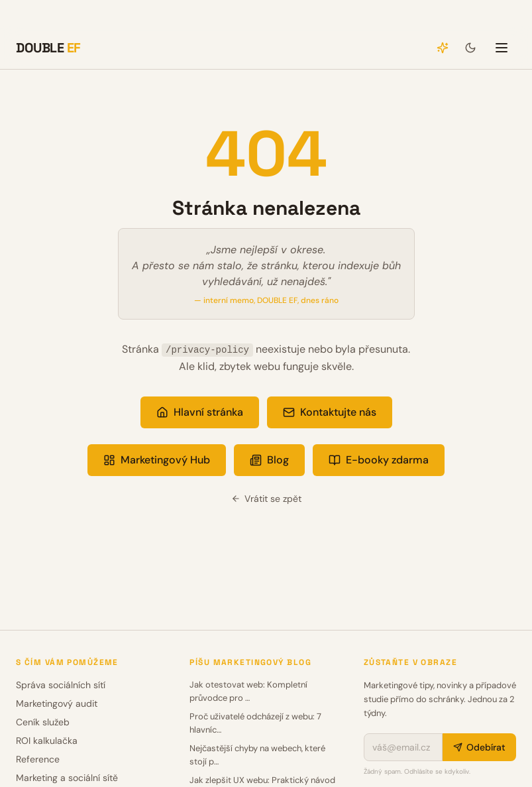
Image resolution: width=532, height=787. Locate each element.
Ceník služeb (43, 722)
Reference (38, 759)
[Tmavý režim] (470, 48)
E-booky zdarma (379, 460)
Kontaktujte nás (330, 412)
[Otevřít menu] (502, 48)
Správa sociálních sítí (61, 685)
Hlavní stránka (200, 412)
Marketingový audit (57, 703)
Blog (269, 460)
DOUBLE (48, 48)
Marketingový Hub (157, 460)
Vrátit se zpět (266, 499)
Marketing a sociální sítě (67, 778)
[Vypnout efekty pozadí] (443, 48)
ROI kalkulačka (47, 741)
